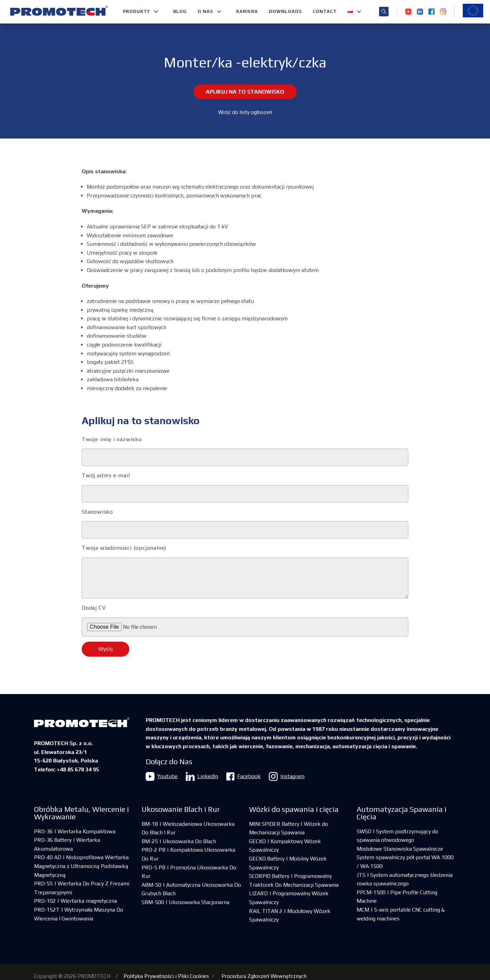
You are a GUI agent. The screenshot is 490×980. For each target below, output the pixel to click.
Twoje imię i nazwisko (245, 451)
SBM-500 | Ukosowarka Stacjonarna (185, 902)
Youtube (162, 776)
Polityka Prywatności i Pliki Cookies (166, 976)
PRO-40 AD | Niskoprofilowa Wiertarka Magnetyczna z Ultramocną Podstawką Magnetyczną (81, 866)
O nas (205, 11)
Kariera (247, 11)
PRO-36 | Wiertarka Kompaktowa (75, 831)
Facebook (243, 776)
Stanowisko (245, 524)
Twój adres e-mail (245, 487)
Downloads (285, 11)
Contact (325, 11)
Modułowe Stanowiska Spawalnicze (400, 849)
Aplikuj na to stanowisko (245, 92)
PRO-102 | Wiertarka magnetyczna (76, 901)
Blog (180, 11)
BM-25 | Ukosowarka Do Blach (179, 841)
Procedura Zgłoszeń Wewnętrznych (264, 976)
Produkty (136, 11)
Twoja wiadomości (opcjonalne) (245, 572)
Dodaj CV (245, 621)
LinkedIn (202, 776)
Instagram (287, 776)
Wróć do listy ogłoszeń (245, 112)
